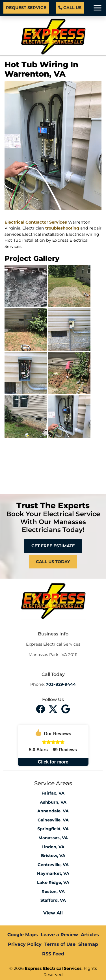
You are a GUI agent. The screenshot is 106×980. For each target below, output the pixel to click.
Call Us (70, 8)
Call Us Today (53, 562)
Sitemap (88, 944)
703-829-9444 (61, 684)
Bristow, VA (53, 856)
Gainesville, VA (53, 820)
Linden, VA (53, 847)
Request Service (26, 8)
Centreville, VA (53, 865)
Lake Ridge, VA (53, 882)
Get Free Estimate (53, 546)
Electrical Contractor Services (36, 222)
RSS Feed (53, 954)
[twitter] (54, 709)
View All (53, 913)
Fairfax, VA (53, 793)
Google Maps (23, 935)
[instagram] (66, 709)
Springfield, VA (53, 829)
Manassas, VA (53, 838)
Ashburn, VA (53, 802)
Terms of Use (60, 944)
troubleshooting (62, 228)
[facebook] (41, 709)
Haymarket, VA (53, 873)
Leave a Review (59, 935)
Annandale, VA (53, 811)
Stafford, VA (53, 900)
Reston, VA (53, 892)
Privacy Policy (25, 944)
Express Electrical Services (53, 968)
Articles (90, 935)
